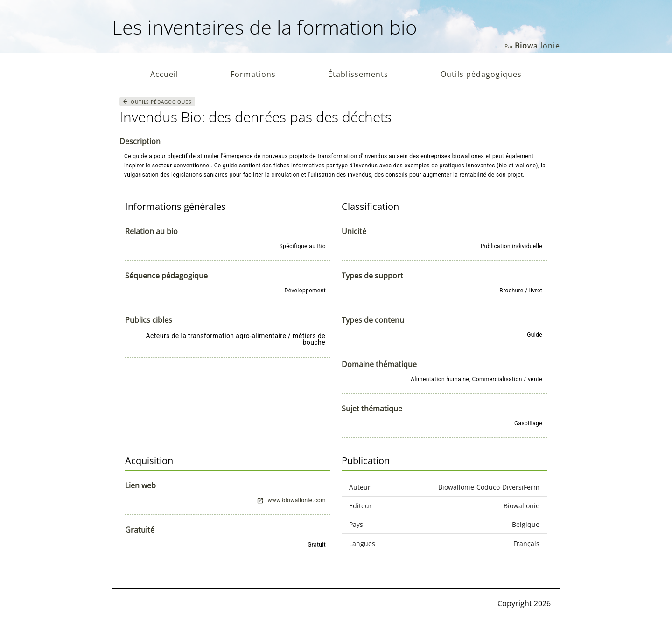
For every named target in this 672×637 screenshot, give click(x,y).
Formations (253, 74)
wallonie (537, 46)
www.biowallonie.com (291, 500)
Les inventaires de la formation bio (265, 27)
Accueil (164, 74)
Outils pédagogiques (481, 74)
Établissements (358, 74)
